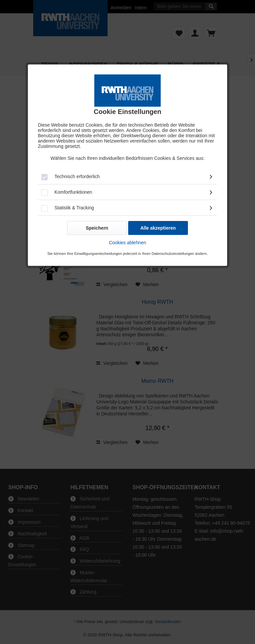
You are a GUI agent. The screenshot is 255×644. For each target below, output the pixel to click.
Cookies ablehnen (127, 243)
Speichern (97, 228)
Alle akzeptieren (158, 228)
